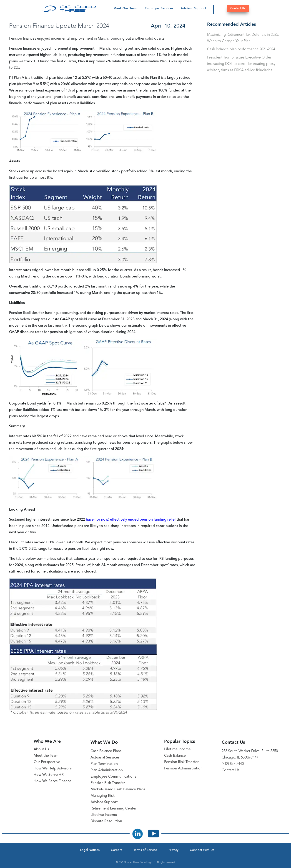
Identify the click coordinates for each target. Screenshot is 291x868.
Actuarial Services (105, 758)
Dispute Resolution (106, 821)
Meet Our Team (125, 9)
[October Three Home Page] (69, 9)
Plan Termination (104, 764)
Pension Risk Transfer (108, 783)
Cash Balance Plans (106, 751)
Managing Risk (103, 796)
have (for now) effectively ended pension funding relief (131, 520)
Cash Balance (175, 756)
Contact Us (238, 9)
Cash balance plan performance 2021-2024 (241, 49)
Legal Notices (90, 850)
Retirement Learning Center (114, 809)
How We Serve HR (49, 775)
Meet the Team (46, 756)
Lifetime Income (104, 815)
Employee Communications (113, 777)
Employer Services (159, 9)
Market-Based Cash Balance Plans (118, 789)
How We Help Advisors (53, 769)
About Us (41, 749)
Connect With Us (202, 850)
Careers (117, 850)
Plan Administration (107, 770)
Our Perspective (47, 762)
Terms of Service (145, 850)
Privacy (173, 850)
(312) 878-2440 (233, 764)
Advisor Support (194, 9)
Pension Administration (183, 769)
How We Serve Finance (53, 781)
